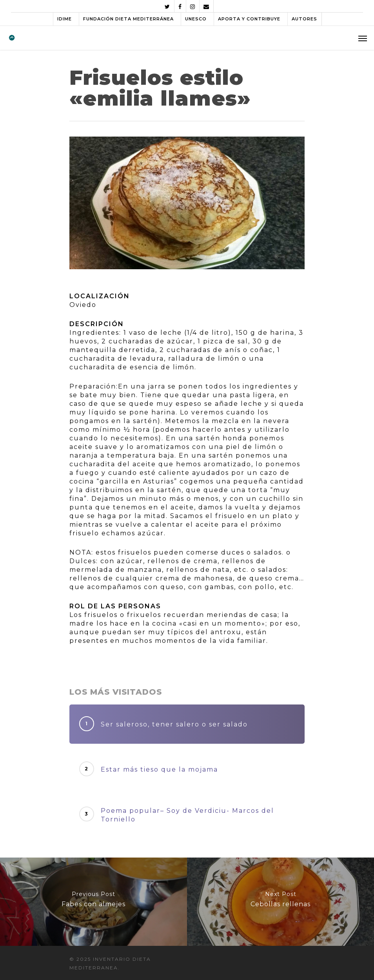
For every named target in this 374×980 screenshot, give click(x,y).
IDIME (64, 19)
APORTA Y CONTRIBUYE (249, 19)
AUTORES (304, 19)
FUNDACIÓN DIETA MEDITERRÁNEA (128, 19)
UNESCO (196, 19)
